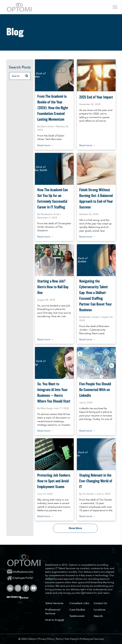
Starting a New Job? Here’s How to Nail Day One (53, 287)
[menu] (115, 7)
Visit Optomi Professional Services (84, 639)
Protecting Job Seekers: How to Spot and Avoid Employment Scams (54, 481)
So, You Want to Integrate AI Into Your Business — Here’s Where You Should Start (54, 393)
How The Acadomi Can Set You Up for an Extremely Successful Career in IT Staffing (53, 199)
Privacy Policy (46, 639)
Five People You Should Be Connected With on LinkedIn (95, 390)
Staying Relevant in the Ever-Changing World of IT (96, 481)
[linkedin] (10, 589)
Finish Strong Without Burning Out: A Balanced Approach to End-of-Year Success (96, 199)
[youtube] (34, 589)
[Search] (20, 76)
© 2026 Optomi (27, 639)
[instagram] (18, 589)
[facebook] (26, 589)
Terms (59, 639)
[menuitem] (25, 578)
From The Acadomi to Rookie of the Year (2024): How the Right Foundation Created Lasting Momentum (53, 108)
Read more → (45, 145)
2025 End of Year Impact (96, 97)
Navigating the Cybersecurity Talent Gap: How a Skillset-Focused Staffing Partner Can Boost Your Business (96, 296)
